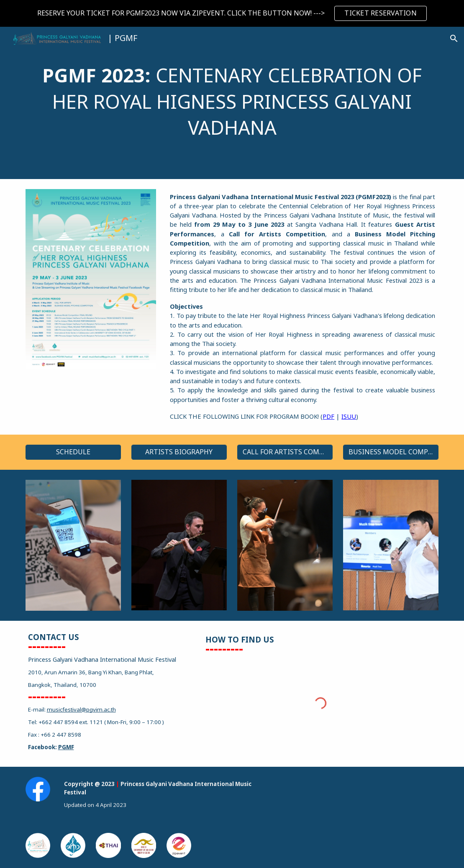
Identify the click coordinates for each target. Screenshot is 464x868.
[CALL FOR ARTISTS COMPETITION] (285, 452)
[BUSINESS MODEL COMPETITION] (391, 452)
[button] (454, 38)
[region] (232, 13)
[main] (232, 103)
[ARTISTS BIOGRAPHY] (179, 452)
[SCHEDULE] (73, 452)
